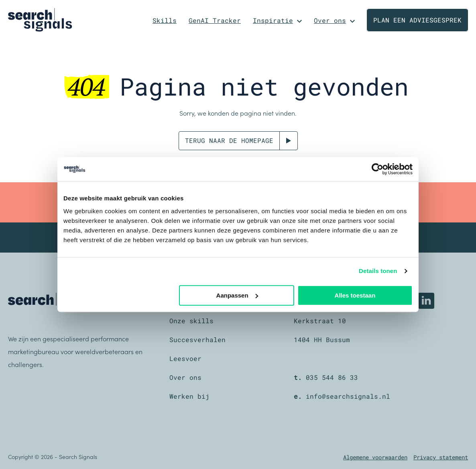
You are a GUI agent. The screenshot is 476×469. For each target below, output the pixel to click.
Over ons (330, 20)
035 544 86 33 (332, 377)
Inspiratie (273, 20)
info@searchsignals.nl (348, 396)
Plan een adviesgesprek (417, 20)
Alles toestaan (355, 295)
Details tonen (378, 271)
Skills (165, 20)
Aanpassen (237, 295)
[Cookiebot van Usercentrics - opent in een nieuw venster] (377, 169)
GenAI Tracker (215, 20)
